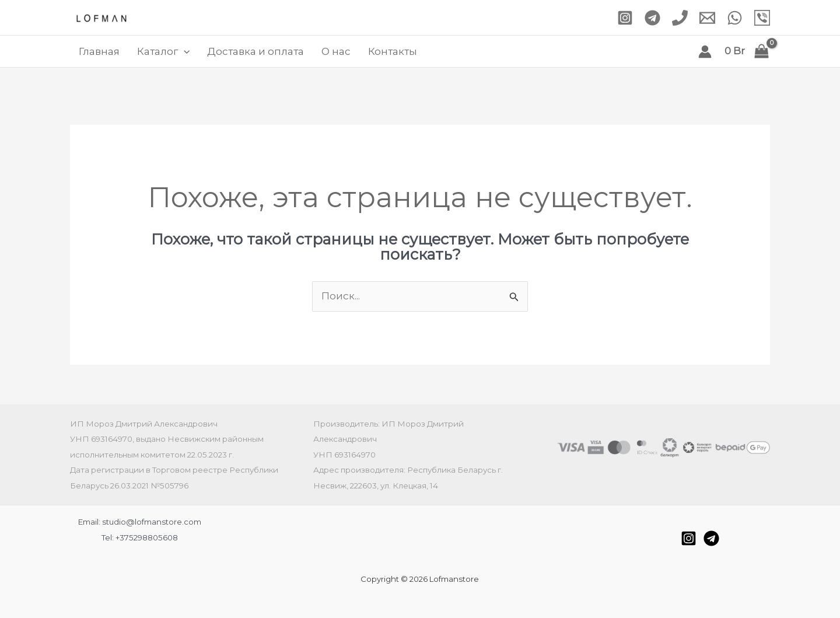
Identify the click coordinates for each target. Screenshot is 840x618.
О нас (336, 51)
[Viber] (762, 18)
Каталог (163, 51)
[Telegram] (652, 18)
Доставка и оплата (256, 51)
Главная (99, 51)
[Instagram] (625, 18)
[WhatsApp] (735, 18)
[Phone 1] (680, 18)
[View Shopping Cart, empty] (747, 51)
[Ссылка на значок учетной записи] (705, 52)
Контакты (393, 51)
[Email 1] (707, 18)
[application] (184, 51)
